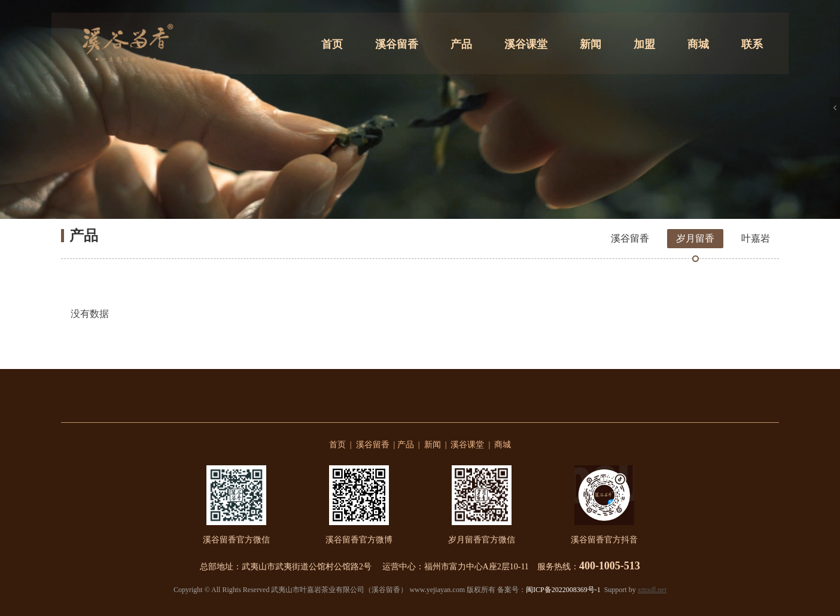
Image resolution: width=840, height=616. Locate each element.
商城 (698, 47)
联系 (752, 47)
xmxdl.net (652, 590)
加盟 (644, 47)
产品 (461, 47)
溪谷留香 (397, 47)
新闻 (591, 47)
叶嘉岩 (756, 238)
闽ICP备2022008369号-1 (563, 590)
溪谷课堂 (526, 47)
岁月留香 (695, 238)
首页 (332, 47)
